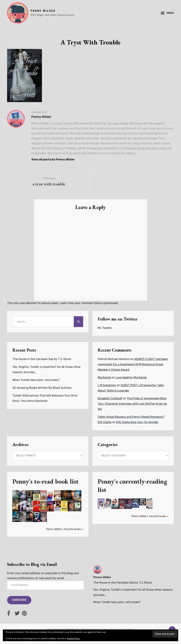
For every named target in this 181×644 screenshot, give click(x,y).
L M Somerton (107, 385)
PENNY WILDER (43, 11)
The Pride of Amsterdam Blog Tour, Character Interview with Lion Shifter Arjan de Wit (132, 404)
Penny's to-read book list (45, 481)
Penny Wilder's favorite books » (65, 529)
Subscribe (19, 600)
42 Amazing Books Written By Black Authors (42, 388)
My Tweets (105, 328)
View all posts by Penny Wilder (53, 159)
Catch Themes (127, 629)
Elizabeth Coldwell (110, 398)
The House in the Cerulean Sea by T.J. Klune (42, 359)
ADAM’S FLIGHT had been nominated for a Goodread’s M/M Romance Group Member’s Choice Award (133, 364)
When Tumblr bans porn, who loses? (36, 380)
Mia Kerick (104, 377)
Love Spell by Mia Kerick (131, 377)
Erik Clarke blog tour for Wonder (137, 422)
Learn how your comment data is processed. (89, 303)
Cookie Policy (74, 639)
